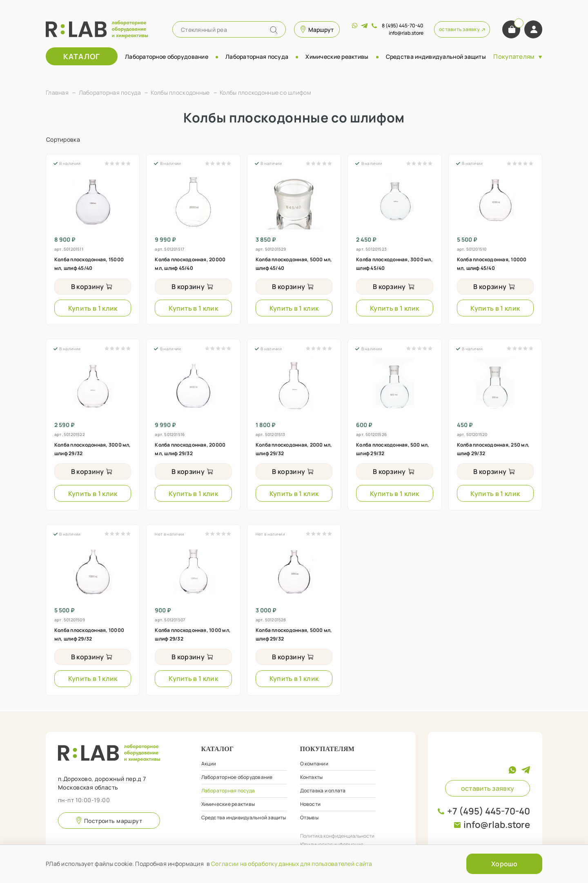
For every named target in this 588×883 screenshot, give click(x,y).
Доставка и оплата (323, 791)
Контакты (312, 777)
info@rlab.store (497, 825)
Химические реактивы (337, 57)
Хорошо (504, 864)
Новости (311, 804)
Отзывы (309, 817)
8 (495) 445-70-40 (403, 26)
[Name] (274, 30)
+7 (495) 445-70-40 (489, 811)
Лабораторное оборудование (167, 57)
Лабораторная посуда (257, 57)
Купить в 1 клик (93, 308)
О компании (314, 764)
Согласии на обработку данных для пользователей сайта (292, 864)
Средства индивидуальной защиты (436, 57)
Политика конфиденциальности (337, 836)
